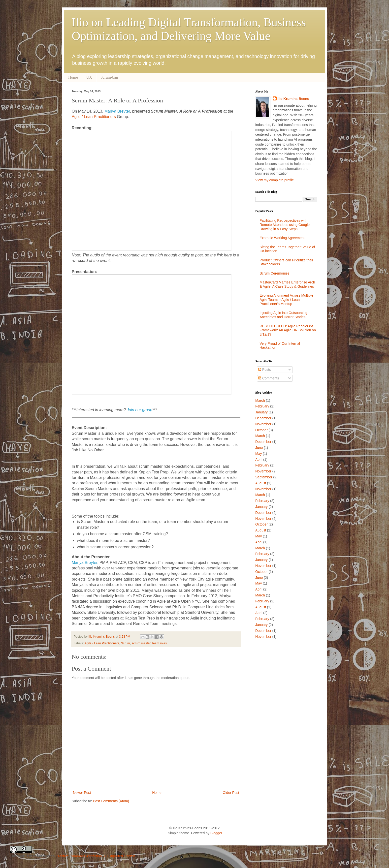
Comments (269, 378)
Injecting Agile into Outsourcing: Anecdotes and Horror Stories (284, 315)
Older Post (231, 793)
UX (89, 77)
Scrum (125, 643)
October (261, 430)
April (259, 460)
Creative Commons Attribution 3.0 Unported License (96, 856)
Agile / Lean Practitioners (94, 117)
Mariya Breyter (117, 111)
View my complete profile (275, 180)
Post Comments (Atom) (111, 801)
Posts (265, 370)
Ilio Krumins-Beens (102, 637)
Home (73, 77)
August (261, 483)
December (263, 418)
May (259, 454)
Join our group (139, 410)
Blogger (216, 833)
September (264, 477)
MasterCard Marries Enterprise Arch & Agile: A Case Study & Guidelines (287, 284)
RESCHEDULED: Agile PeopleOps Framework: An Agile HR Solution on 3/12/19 (288, 330)
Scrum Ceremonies (275, 273)
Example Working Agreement (282, 238)
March (260, 401)
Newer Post (82, 793)
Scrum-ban (109, 77)
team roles (159, 643)
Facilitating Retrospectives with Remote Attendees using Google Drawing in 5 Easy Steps (285, 225)
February (262, 406)
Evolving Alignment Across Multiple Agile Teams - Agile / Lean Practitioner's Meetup (287, 300)
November (263, 424)
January (261, 412)
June (259, 448)
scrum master (141, 643)
